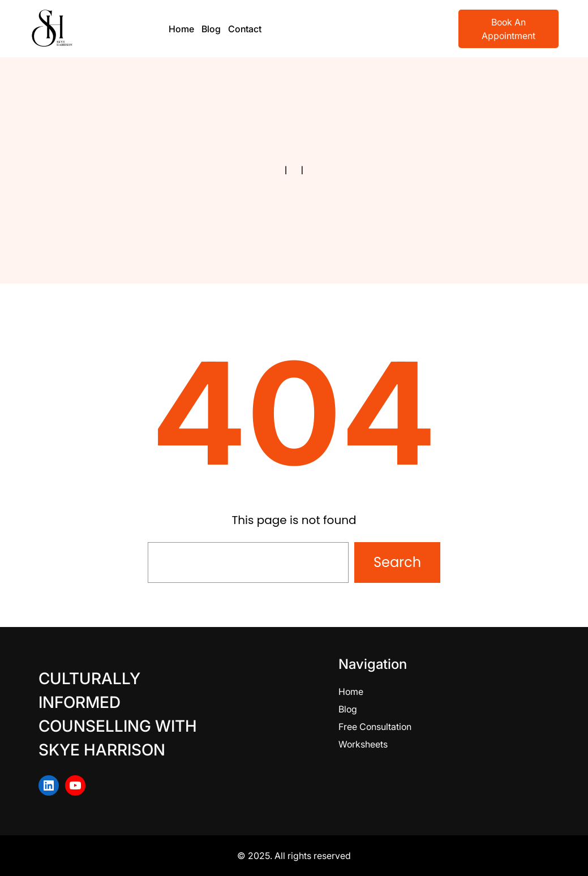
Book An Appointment (508, 29)
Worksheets (363, 744)
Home (351, 692)
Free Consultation (375, 727)
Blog (348, 709)
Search (397, 562)
